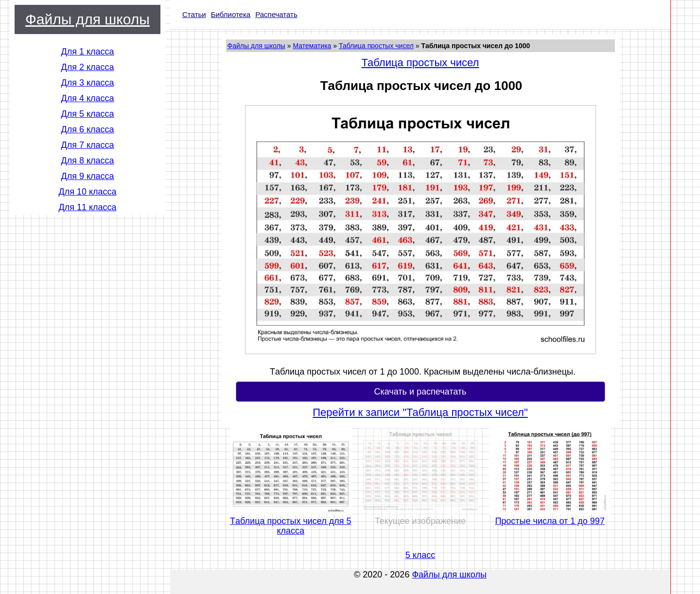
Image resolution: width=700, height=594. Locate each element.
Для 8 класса (87, 161)
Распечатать (276, 14)
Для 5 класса (87, 114)
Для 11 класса (87, 207)
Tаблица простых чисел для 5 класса (290, 526)
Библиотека (231, 14)
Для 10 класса (87, 192)
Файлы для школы (87, 19)
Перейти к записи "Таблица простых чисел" (420, 413)
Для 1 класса (87, 52)
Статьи (194, 14)
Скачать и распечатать (420, 392)
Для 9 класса (87, 176)
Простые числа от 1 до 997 (550, 521)
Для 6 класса (87, 129)
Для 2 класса (87, 67)
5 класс (420, 555)
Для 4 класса (87, 98)
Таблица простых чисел (376, 46)
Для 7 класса (87, 145)
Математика (312, 46)
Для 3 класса (87, 83)
